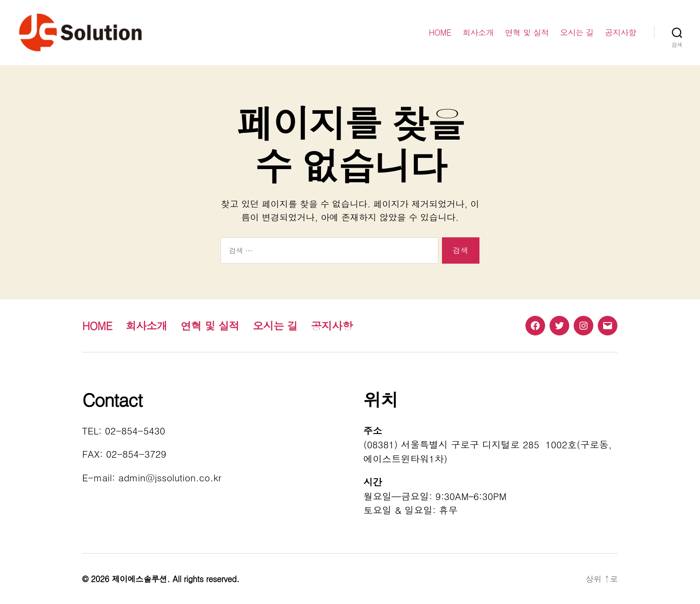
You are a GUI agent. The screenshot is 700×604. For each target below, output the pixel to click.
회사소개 (478, 33)
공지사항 (621, 33)
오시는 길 (577, 33)
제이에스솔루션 (139, 579)
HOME (440, 33)
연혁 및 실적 (527, 33)
